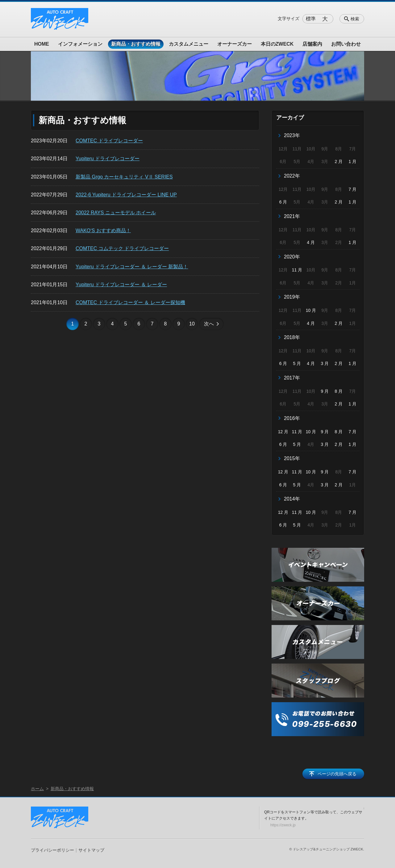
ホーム (37, 789)
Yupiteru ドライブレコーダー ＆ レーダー (121, 285)
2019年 (292, 297)
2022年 (292, 176)
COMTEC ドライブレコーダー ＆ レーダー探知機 (130, 302)
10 (192, 324)
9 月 (325, 391)
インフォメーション (80, 44)
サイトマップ (91, 850)
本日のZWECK (277, 44)
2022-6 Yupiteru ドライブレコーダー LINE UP (126, 195)
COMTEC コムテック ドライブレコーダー (122, 248)
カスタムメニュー (189, 44)
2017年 (292, 378)
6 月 (283, 202)
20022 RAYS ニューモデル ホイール (116, 213)
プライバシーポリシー (52, 850)
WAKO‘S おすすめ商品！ (103, 231)
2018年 (292, 337)
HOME (42, 44)
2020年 (292, 257)
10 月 (311, 310)
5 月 (297, 363)
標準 (311, 19)
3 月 (325, 363)
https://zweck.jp (283, 825)
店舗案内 (312, 44)
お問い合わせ (346, 44)
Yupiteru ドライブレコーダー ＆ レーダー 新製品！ (132, 267)
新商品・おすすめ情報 (136, 44)
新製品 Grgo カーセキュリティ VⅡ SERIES (124, 177)
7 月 (352, 189)
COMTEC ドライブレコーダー (109, 141)
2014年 (292, 499)
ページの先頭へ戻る (337, 774)
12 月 (283, 432)
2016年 (292, 418)
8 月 (339, 391)
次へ (209, 324)
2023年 (292, 135)
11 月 (297, 270)
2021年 (292, 216)
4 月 (311, 242)
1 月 (352, 161)
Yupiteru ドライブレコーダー (108, 159)
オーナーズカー (235, 44)
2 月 (339, 161)
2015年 (292, 458)
